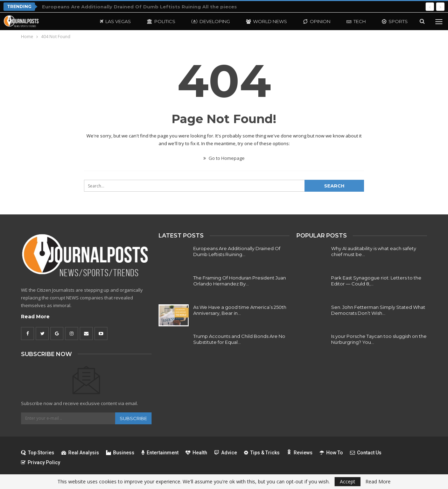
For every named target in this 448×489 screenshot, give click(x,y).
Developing (211, 21)
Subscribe (133, 418)
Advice (226, 453)
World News (267, 21)
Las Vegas (115, 21)
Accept (348, 481)
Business (120, 453)
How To (331, 453)
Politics (161, 21)
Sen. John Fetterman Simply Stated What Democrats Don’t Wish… (378, 310)
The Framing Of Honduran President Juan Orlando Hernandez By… (240, 281)
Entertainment (160, 453)
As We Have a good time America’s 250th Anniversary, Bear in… (240, 310)
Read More (35, 317)
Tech (356, 21)
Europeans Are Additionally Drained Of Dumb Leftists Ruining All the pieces (139, 7)
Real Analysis (80, 453)
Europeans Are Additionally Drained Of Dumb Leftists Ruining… (237, 251)
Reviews (300, 453)
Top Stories (38, 453)
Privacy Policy (41, 462)
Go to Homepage (224, 158)
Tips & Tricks (262, 453)
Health (196, 453)
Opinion (317, 21)
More (389, 21)
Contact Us (366, 453)
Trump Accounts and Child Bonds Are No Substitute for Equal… (239, 339)
